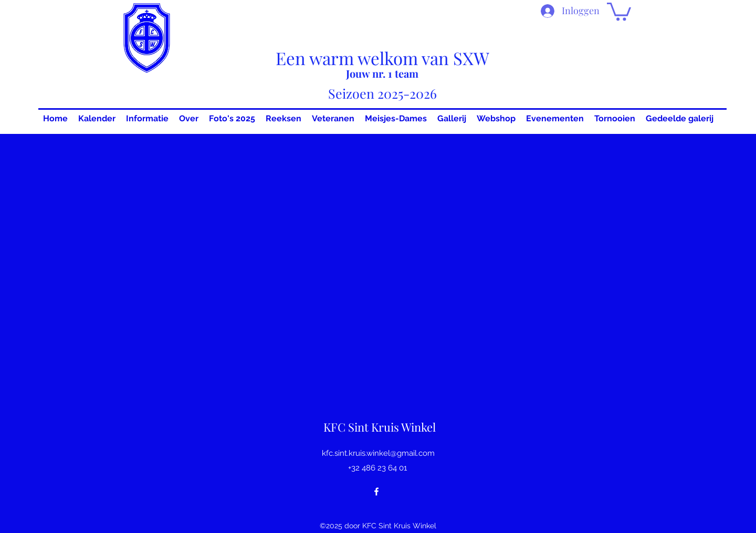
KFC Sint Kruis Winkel (380, 427)
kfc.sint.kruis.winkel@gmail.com (378, 453)
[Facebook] (376, 492)
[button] (619, 11)
